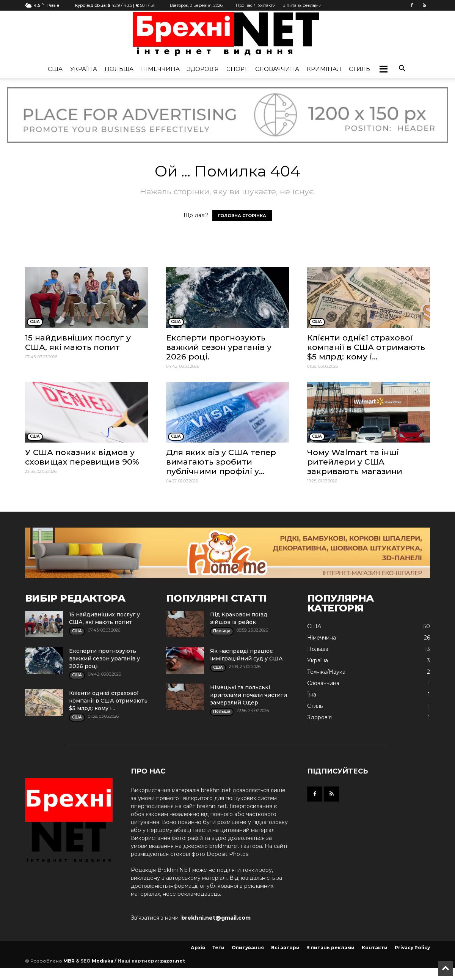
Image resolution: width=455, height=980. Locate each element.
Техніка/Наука (326, 672)
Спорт (237, 69)
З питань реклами (302, 5)
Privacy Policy (412, 948)
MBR (69, 961)
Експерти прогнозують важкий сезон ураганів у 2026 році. (219, 347)
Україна (84, 69)
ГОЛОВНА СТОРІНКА (242, 216)
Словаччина (277, 69)
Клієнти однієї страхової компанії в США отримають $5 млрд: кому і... (366, 347)
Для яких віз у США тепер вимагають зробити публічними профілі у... (221, 462)
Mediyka (103, 961)
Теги (218, 948)
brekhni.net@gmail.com (216, 918)
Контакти (375, 948)
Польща (119, 69)
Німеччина (160, 69)
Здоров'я (203, 69)
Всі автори (285, 948)
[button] (383, 69)
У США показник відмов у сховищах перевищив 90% (82, 457)
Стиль (359, 69)
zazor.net (173, 961)
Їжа (312, 695)
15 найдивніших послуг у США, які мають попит (78, 342)
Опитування (248, 948)
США (55, 69)
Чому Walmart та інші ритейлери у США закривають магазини (355, 462)
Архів (198, 948)
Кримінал (324, 69)
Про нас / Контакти (256, 5)
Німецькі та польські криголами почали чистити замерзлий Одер (249, 695)
